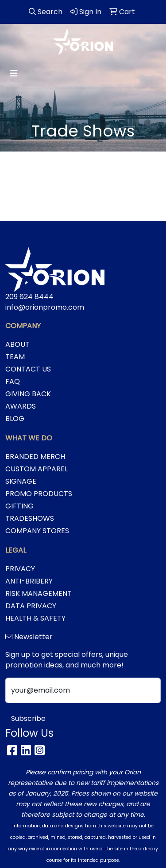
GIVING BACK (28, 394)
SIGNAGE (21, 481)
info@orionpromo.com (45, 307)
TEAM (15, 357)
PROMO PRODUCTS (39, 494)
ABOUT (17, 344)
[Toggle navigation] (14, 73)
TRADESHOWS (30, 518)
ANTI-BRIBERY (29, 581)
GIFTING (19, 506)
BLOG (15, 419)
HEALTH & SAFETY (35, 618)
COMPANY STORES (37, 531)
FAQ (13, 381)
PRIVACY (20, 569)
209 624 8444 (29, 297)
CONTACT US (28, 369)
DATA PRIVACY (31, 606)
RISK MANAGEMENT (39, 593)
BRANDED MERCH (35, 457)
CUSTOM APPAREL (37, 469)
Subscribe (28, 718)
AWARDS (21, 406)
